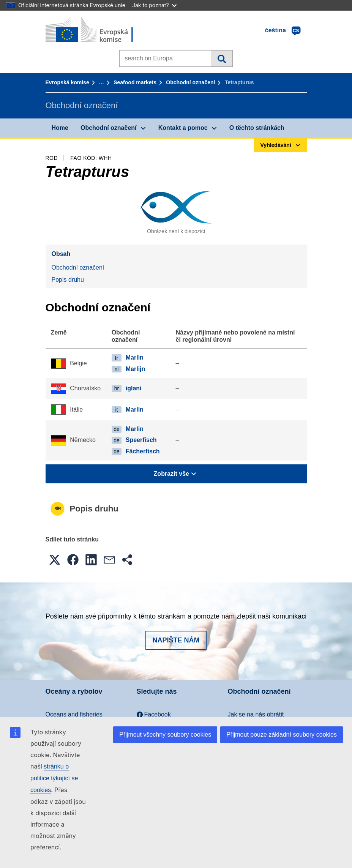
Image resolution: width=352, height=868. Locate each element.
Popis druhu (68, 280)
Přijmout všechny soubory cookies (165, 735)
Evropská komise (67, 82)
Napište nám (176, 640)
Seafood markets (135, 82)
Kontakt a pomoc (183, 128)
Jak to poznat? (154, 5)
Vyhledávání (222, 58)
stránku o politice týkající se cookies (54, 778)
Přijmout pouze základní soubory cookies (282, 735)
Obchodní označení (190, 82)
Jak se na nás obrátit (256, 714)
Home (60, 128)
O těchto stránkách (257, 128)
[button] (55, 560)
